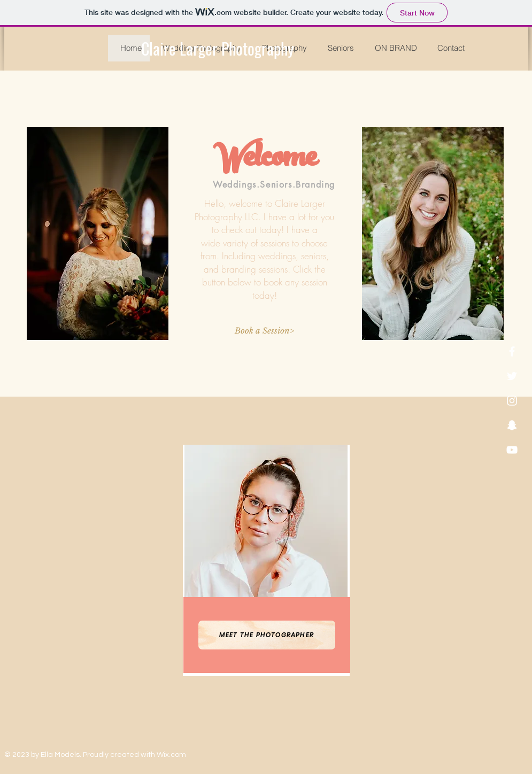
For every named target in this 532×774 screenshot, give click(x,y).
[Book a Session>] (265, 331)
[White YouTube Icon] (512, 450)
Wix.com (171, 755)
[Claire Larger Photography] (218, 49)
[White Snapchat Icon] (512, 425)
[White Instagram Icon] (512, 401)
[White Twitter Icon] (512, 376)
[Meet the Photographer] (267, 635)
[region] (266, 560)
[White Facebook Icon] (512, 351)
